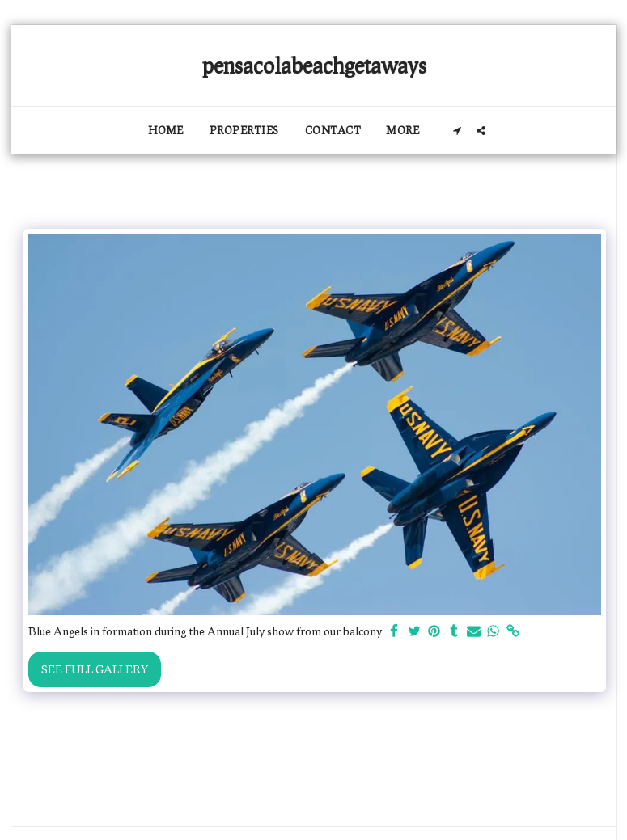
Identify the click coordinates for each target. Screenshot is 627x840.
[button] (458, 131)
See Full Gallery (95, 669)
